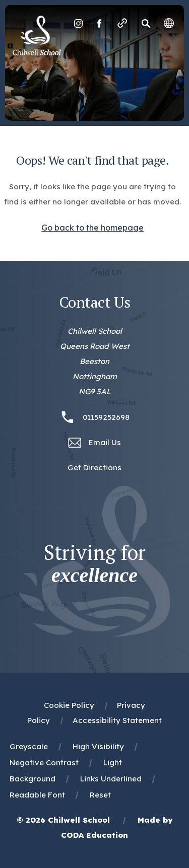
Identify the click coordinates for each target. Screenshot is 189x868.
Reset (100, 795)
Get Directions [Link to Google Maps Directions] (94, 467)
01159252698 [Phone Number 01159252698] (106, 417)
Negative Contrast (44, 763)
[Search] (146, 23)
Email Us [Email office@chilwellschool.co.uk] (105, 442)
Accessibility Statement (117, 720)
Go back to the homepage (92, 228)
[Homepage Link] (37, 52)
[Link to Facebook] (99, 23)
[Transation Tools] (169, 23)
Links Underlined (111, 779)
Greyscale (29, 746)
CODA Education (94, 835)
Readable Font (37, 795)
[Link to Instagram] (78, 23)
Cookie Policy (69, 705)
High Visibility (98, 746)
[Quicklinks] (122, 23)
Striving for (95, 564)
